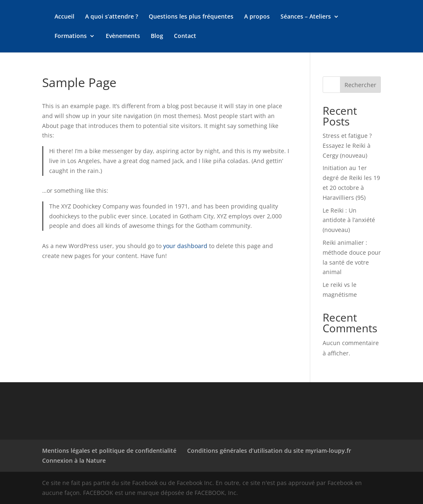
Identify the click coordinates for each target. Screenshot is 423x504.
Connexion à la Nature (74, 460)
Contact (185, 36)
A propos (257, 17)
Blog (157, 36)
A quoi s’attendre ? (112, 17)
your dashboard (185, 246)
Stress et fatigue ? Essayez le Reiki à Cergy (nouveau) (347, 146)
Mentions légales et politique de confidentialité (109, 451)
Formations (71, 36)
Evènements (123, 36)
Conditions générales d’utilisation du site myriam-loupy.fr (269, 451)
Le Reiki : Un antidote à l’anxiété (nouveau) (349, 220)
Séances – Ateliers (306, 17)
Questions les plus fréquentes (191, 17)
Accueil (64, 17)
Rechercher (360, 85)
